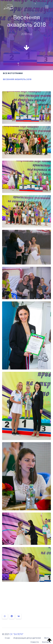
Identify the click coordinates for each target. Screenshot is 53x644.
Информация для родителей (27, 638)
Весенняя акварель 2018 (17, 79)
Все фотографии (13, 73)
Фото (47, 638)
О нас (7, 638)
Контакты (46, 642)
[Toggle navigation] (47, 7)
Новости (35, 642)
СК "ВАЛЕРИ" (17, 634)
